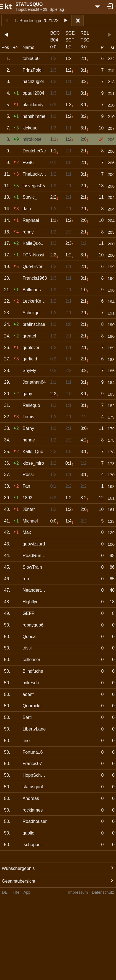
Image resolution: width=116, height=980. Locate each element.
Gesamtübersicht (18, 881)
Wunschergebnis (18, 868)
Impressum (78, 892)
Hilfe (16, 892)
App (27, 892)
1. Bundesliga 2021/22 (36, 21)
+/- (16, 47)
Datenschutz (103, 892)
